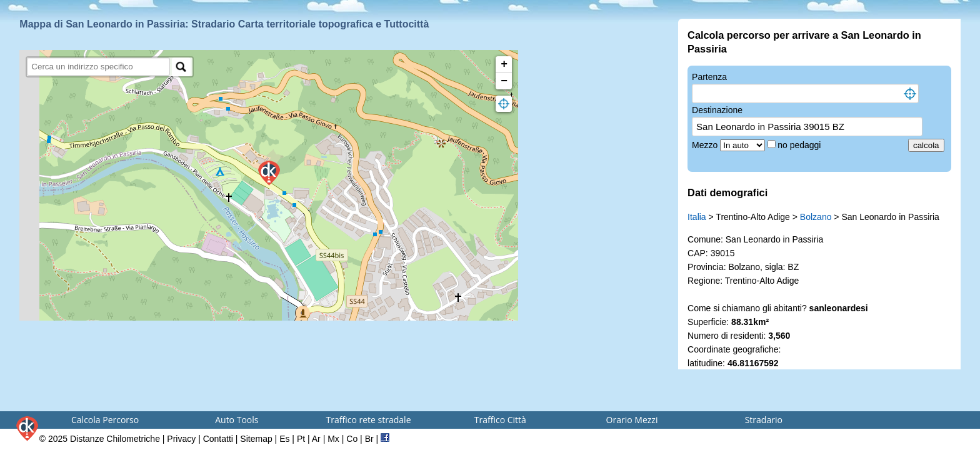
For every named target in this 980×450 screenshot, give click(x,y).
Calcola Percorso (105, 420)
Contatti (218, 439)
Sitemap (256, 439)
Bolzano (816, 217)
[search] (98, 67)
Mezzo (706, 145)
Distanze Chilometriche (115, 439)
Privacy (181, 439)
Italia (697, 217)
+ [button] (504, 64)
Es (284, 439)
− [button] (504, 81)
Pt (301, 439)
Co (352, 439)
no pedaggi (800, 145)
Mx (333, 439)
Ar (316, 439)
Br (369, 439)
